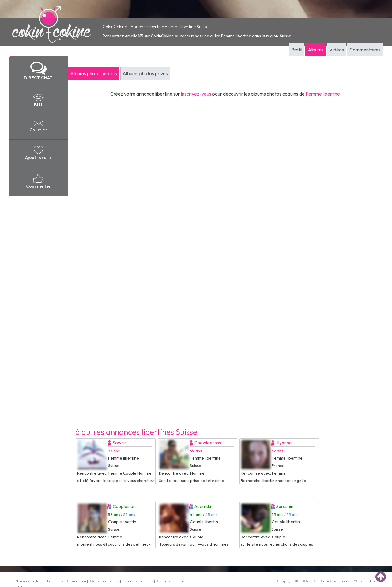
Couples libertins (171, 581)
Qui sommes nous (104, 581)
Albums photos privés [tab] (145, 73)
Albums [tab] (316, 50)
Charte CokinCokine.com (65, 581)
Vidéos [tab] (337, 50)
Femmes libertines (138, 581)
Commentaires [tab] (365, 50)
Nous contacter (28, 581)
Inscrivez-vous (196, 94)
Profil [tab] (297, 50)
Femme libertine (323, 94)
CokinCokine (331, 581)
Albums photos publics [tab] (94, 73)
